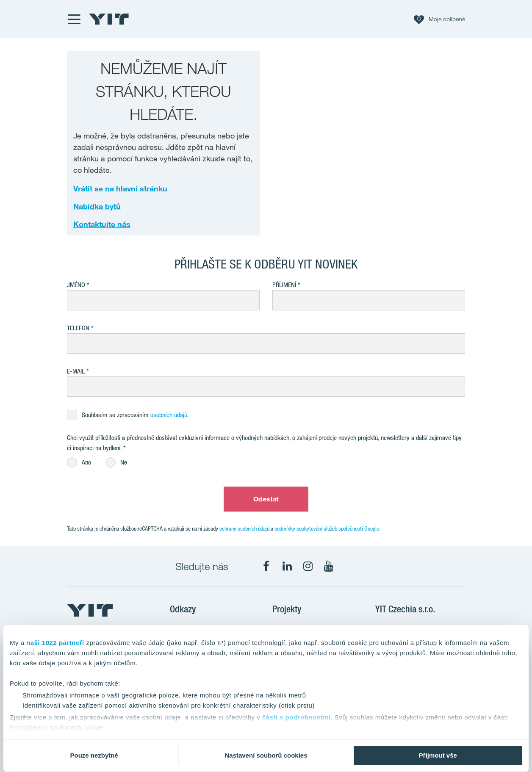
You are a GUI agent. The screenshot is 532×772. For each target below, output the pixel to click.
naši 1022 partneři (55, 643)
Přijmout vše (438, 755)
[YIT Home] (109, 19)
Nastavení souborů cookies (266, 755)
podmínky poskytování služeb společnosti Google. (327, 529)
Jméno (76, 285)
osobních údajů (169, 415)
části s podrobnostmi (296, 717)
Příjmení (284, 285)
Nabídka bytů (97, 206)
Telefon (78, 328)
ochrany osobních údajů (244, 529)
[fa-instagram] (308, 566)
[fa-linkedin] (287, 566)
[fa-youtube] (329, 566)
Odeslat (266, 499)
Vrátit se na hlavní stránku (120, 188)
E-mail (76, 371)
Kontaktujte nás (102, 224)
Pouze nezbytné (94, 755)
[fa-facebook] (266, 566)
